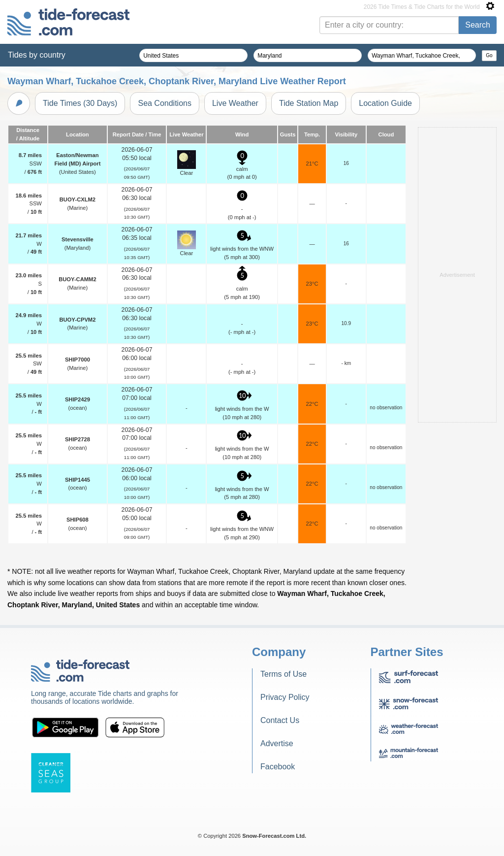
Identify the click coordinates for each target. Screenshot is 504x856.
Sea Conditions (165, 103)
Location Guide (385, 103)
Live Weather (235, 103)
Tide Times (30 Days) (80, 103)
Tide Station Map (309, 103)
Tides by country (37, 55)
